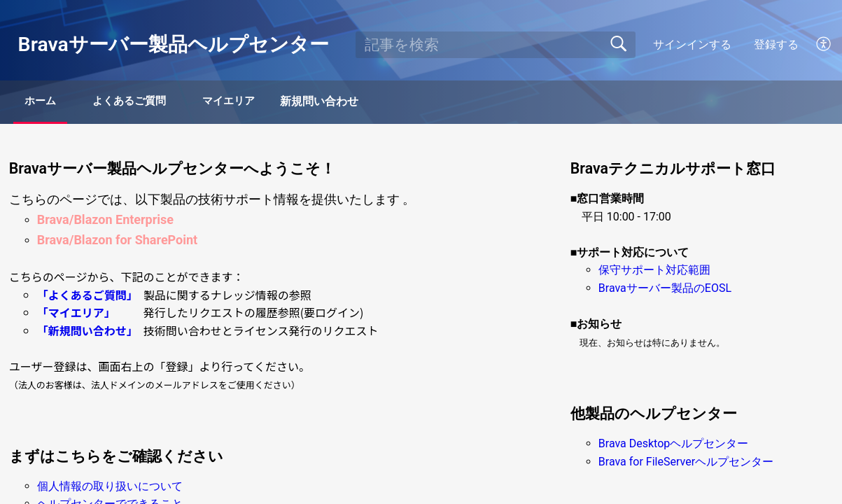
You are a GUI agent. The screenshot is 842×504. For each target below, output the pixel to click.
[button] (824, 45)
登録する (776, 44)
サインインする (692, 44)
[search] (495, 45)
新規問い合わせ (370, 102)
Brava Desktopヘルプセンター (674, 445)
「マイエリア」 (73, 314)
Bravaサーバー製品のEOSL (665, 289)
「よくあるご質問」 (85, 296)
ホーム (50, 102)
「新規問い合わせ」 (85, 332)
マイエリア (272, 102)
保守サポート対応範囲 (654, 272)
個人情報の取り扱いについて (110, 488)
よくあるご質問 (155, 102)
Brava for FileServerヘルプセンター (686, 463)
